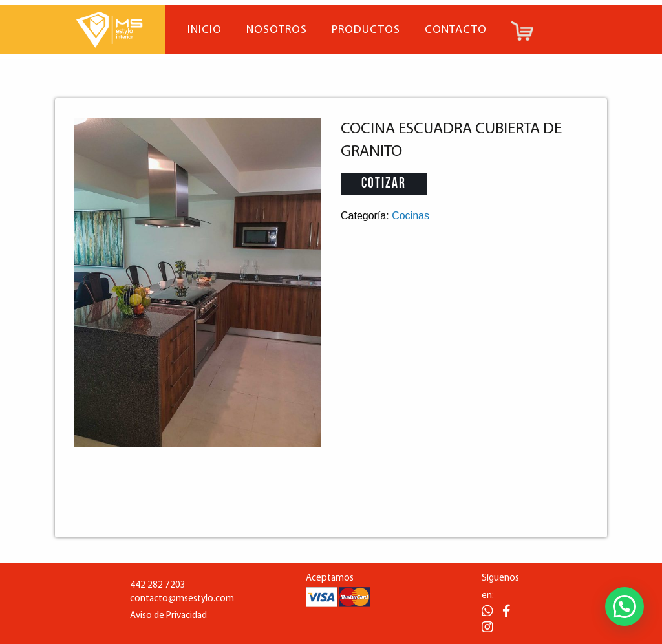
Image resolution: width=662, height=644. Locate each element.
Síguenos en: (500, 587)
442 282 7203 (158, 585)
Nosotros (277, 30)
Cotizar (384, 184)
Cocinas (411, 216)
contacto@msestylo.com (182, 599)
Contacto (456, 30)
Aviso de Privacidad (168, 616)
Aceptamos (330, 578)
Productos (366, 30)
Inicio (205, 30)
